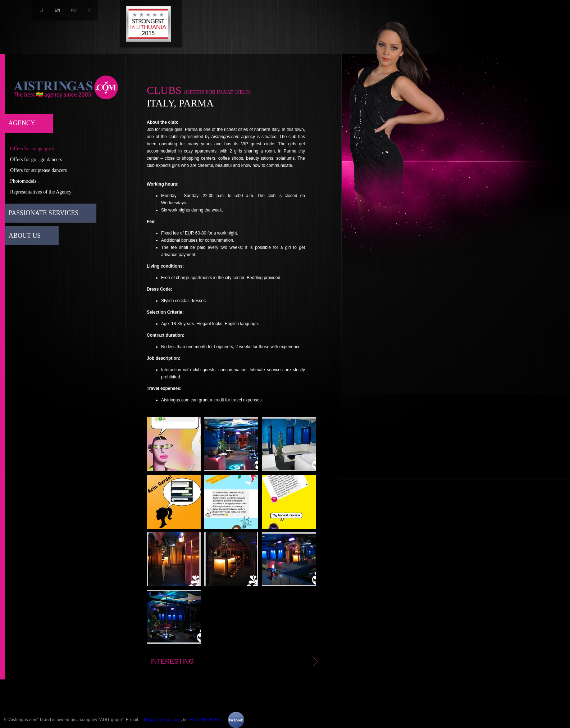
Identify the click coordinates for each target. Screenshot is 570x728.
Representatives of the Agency (41, 192)
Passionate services (44, 213)
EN (57, 10)
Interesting (235, 661)
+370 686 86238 (205, 720)
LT (42, 10)
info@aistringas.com (161, 720)
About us (25, 236)
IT (89, 10)
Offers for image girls (32, 149)
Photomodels (23, 181)
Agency (22, 123)
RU (74, 10)
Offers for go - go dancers (36, 160)
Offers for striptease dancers (38, 170)
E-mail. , (154, 720)
